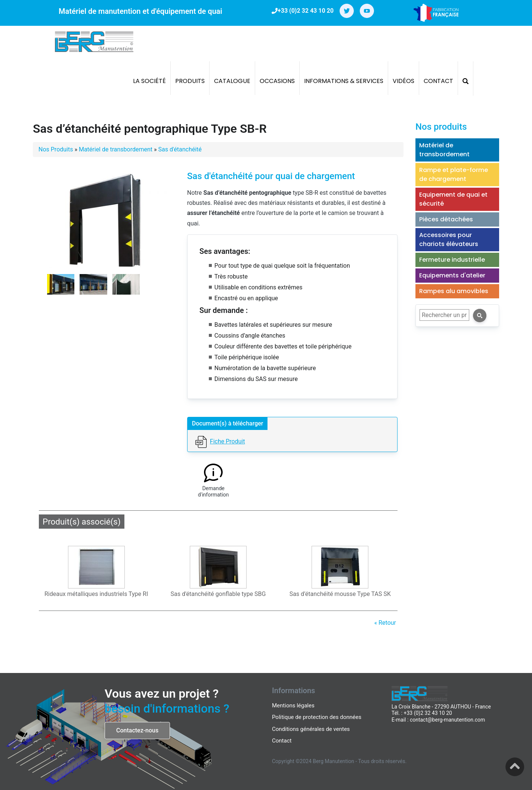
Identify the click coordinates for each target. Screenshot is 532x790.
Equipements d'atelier (452, 275)
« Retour (385, 623)
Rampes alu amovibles (454, 291)
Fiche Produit (228, 441)
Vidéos (403, 81)
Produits (190, 81)
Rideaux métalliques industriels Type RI (96, 594)
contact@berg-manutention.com (447, 720)
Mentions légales (293, 706)
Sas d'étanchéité (180, 149)
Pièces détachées (446, 219)
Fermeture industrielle (452, 260)
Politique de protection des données (317, 717)
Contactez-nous (137, 730)
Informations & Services (344, 81)
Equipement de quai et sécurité (453, 199)
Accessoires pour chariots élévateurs (449, 239)
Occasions (277, 81)
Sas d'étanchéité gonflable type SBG (218, 594)
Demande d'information (214, 492)
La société (149, 81)
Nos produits (441, 127)
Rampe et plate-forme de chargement (454, 174)
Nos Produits (56, 149)
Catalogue (232, 81)
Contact (438, 81)
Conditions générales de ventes (311, 729)
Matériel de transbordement (116, 149)
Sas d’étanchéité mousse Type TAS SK (340, 594)
